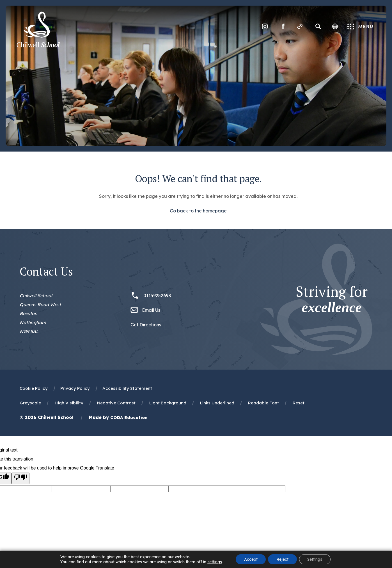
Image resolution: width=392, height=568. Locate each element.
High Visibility (69, 403)
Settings (315, 559)
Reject (282, 559)
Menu (360, 27)
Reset (299, 403)
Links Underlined (217, 403)
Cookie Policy (34, 388)
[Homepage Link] (39, 46)
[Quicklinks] (299, 27)
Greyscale (30, 403)
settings (214, 562)
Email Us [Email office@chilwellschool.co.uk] (151, 310)
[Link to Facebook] (283, 27)
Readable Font (263, 403)
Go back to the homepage (198, 211)
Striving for (332, 299)
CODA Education (129, 417)
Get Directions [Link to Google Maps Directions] (146, 325)
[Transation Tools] (334, 27)
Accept (251, 559)
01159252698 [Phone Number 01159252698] (157, 296)
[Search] (318, 27)
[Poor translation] (20, 478)
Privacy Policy (75, 388)
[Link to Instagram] (264, 27)
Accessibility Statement (127, 388)
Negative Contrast (116, 403)
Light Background (168, 403)
